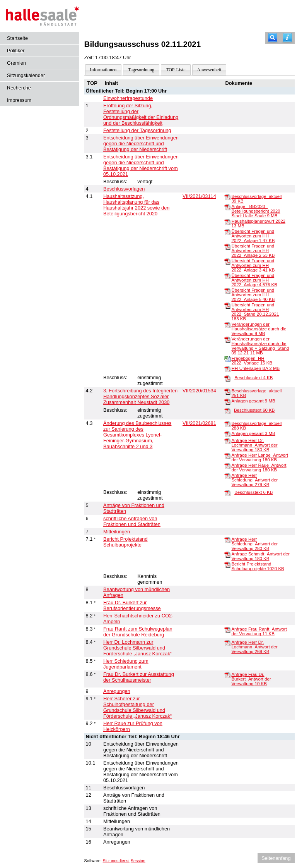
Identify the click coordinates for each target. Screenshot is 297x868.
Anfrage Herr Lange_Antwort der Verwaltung (260, 457)
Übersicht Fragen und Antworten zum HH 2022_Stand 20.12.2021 (255, 312)
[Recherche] (273, 38)
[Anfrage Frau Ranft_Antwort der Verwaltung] (227, 629)
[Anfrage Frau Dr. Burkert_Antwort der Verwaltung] (227, 675)
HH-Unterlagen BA (255, 368)
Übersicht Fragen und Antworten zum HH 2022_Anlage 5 (253, 295)
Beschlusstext (253, 378)
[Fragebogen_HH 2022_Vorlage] (227, 359)
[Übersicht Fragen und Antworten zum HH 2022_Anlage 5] (227, 290)
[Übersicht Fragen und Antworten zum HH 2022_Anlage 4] (227, 276)
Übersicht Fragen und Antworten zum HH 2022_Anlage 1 (253, 236)
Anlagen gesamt (253, 401)
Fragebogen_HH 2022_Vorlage (252, 361)
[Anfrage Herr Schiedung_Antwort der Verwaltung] (227, 476)
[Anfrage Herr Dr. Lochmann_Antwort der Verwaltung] (227, 441)
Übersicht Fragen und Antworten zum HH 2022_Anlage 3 (253, 265)
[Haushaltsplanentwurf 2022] (227, 222)
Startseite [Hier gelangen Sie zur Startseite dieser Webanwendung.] (17, 38)
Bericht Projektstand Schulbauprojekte (258, 566)
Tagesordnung (141, 70)
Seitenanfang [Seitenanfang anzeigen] (276, 858)
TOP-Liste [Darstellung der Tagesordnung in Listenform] (176, 70)
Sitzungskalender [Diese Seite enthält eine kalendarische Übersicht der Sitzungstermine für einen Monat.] (26, 75)
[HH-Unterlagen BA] (227, 369)
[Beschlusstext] (227, 378)
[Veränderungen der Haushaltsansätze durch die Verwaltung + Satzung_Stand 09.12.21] (227, 339)
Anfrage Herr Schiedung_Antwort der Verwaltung (254, 480)
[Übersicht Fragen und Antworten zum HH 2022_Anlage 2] (227, 246)
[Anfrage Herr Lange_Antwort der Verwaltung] (227, 455)
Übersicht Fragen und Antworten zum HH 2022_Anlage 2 (253, 251)
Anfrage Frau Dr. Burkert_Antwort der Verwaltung (251, 679)
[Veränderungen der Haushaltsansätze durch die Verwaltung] (227, 325)
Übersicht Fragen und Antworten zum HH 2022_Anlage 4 (254, 280)
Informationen (103, 70)
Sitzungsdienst (116, 861)
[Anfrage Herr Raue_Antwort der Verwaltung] (227, 466)
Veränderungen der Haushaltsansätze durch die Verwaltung (259, 329)
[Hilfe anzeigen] (287, 38)
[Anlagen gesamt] (227, 401)
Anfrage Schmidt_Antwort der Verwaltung (260, 556)
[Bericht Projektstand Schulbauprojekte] (227, 564)
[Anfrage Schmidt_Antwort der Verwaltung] (227, 554)
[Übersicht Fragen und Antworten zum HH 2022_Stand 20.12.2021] (227, 305)
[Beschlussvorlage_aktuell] (227, 197)
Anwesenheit (209, 70)
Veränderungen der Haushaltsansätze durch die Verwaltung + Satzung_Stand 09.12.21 (260, 346)
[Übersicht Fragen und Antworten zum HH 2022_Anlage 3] (227, 261)
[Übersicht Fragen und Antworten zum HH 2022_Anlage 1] (227, 232)
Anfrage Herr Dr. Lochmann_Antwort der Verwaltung (254, 445)
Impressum (19, 100)
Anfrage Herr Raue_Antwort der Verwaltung (259, 468)
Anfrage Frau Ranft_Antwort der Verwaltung (259, 631)
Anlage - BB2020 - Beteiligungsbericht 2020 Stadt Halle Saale (256, 211)
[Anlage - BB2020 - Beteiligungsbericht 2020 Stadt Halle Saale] (227, 207)
